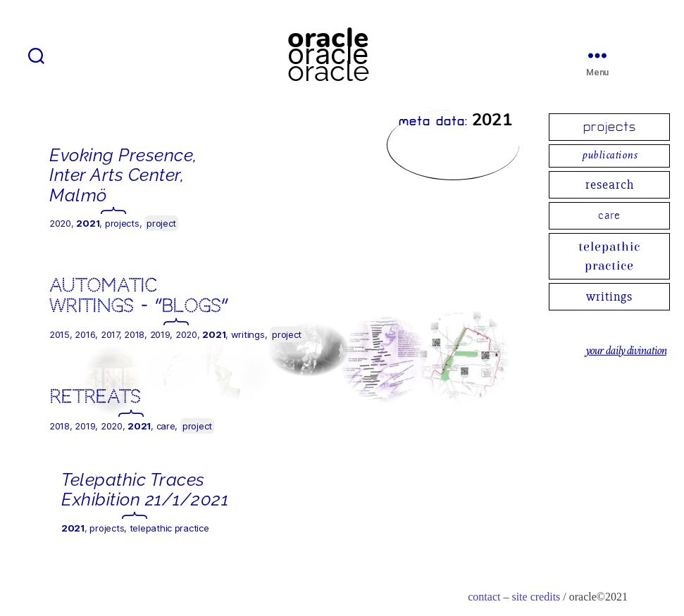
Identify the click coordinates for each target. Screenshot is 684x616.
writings (609, 296)
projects (610, 127)
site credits (536, 597)
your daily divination (626, 351)
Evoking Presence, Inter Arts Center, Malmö (123, 175)
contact (484, 597)
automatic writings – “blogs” (138, 295)
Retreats (95, 397)
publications (609, 156)
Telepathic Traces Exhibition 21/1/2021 (145, 489)
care (609, 215)
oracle (328, 54)
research (610, 184)
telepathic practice (609, 256)
